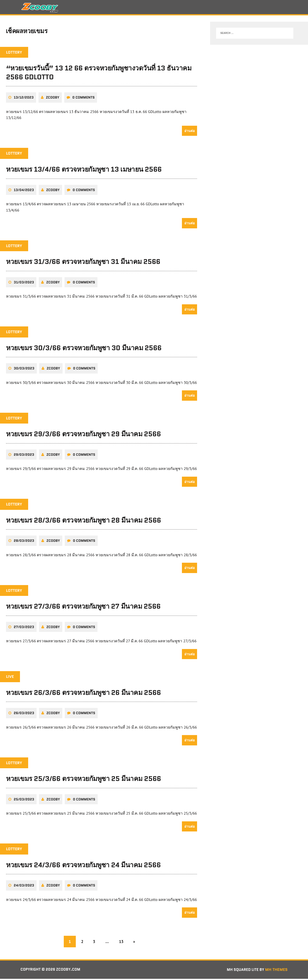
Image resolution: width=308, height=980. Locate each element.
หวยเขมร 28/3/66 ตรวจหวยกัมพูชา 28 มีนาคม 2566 (83, 521)
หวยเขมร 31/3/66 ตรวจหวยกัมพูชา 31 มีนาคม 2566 (83, 263)
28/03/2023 (24, 542)
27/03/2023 (24, 628)
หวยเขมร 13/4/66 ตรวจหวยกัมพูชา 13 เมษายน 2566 (84, 171)
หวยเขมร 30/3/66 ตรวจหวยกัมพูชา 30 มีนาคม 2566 (84, 349)
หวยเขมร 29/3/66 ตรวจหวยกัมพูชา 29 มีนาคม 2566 (83, 435)
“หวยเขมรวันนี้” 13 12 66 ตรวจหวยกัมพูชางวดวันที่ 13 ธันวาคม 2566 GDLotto (99, 74)
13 (122, 942)
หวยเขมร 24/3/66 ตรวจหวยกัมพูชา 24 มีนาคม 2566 (83, 866)
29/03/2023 (24, 456)
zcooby (53, 99)
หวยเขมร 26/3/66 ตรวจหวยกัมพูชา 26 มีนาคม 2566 (83, 694)
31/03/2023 (24, 283)
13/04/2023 (24, 191)
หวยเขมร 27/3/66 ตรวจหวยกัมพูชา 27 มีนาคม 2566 (83, 607)
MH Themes (276, 971)
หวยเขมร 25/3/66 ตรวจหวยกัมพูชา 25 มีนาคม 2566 (83, 780)
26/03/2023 (24, 714)
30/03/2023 (24, 370)
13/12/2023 (24, 99)
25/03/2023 (24, 800)
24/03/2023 (24, 886)
